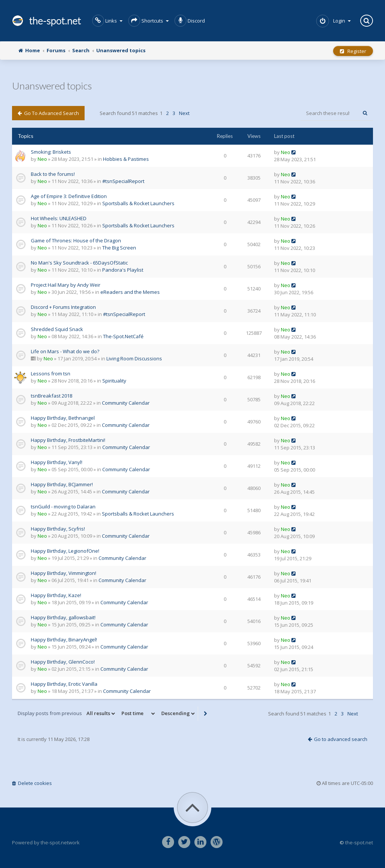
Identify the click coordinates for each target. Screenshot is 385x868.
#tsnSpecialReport (123, 181)
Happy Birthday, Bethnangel (63, 418)
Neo (42, 159)
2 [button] (167, 113)
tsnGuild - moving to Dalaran (63, 507)
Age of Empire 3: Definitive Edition (69, 196)
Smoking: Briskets (51, 152)
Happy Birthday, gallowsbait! (63, 617)
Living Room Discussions (134, 358)
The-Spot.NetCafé (123, 336)
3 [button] (174, 113)
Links (107, 21)
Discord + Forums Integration (63, 307)
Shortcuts (149, 21)
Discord (190, 21)
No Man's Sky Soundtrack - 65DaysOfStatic (79, 263)
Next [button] (184, 113)
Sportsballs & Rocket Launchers (138, 203)
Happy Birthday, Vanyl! (57, 462)
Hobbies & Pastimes (126, 159)
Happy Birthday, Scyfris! (58, 529)
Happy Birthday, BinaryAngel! (64, 640)
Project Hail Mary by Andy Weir (66, 285)
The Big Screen (119, 248)
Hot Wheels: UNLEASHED (59, 218)
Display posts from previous (67, 714)
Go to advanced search (48, 113)
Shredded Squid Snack (57, 329)
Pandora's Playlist (123, 270)
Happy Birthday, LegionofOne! (65, 551)
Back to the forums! (53, 174)
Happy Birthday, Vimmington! (64, 573)
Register (353, 51)
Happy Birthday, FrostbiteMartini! (68, 440)
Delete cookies (32, 783)
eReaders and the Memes (130, 292)
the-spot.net (46, 21)
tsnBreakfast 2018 (52, 396)
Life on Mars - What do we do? (65, 351)
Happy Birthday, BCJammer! (62, 484)
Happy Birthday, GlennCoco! (63, 662)
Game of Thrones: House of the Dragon (76, 240)
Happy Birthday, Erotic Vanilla (64, 684)
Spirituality (114, 381)
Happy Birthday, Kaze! (56, 595)
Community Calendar (126, 403)
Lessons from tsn (51, 374)
